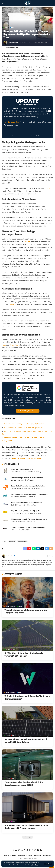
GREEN (7, 28)
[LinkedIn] (50, 556)
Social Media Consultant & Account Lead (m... (27, 503)
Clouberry (13, 304)
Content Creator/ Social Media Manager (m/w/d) (28, 528)
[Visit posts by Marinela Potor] (5, 43)
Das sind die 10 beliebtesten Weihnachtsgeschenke (24, 428)
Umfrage (48, 188)
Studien (5, 158)
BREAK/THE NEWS (11, 606)
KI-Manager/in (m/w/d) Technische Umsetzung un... (29, 519)
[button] (48, 864)
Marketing (12, 541)
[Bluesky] (38, 850)
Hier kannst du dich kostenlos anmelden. (26, 458)
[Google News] (16, 850)
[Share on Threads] (42, 549)
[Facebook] (48, 556)
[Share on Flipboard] (29, 549)
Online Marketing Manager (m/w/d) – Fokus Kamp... (29, 494)
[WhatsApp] (32, 850)
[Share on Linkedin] (38, 549)
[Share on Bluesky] (47, 549)
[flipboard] (24, 850)
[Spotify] (27, 850)
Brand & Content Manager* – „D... (23, 469)
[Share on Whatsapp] (34, 549)
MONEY (14, 736)
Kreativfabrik (15, 345)
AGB (43, 135)
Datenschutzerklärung (26, 135)
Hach (4, 345)
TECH (14, 650)
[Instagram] (19, 850)
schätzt (28, 242)
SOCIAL (13, 28)
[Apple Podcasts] (30, 850)
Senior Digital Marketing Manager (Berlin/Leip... (28, 486)
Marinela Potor (14, 43)
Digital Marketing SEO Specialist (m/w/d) (26, 511)
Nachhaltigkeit (22, 541)
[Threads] (35, 850)
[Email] (51, 549)
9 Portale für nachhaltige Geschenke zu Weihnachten (24, 424)
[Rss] (52, 556)
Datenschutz (34, 865)
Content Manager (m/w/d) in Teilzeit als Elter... (27, 478)
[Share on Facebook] (25, 549)
